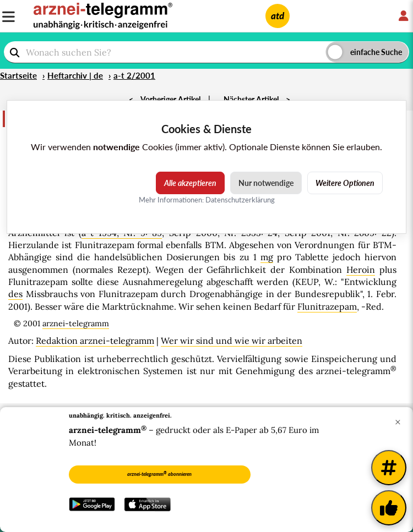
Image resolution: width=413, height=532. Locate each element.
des (15, 294)
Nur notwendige (266, 183)
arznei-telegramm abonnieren (159, 474)
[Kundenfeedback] (389, 508)
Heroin (361, 270)
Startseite (18, 75)
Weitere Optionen (345, 183)
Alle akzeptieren (190, 183)
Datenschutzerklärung (240, 200)
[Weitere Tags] (389, 468)
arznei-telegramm (76, 323)
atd (278, 16)
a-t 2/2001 (134, 75)
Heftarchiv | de (75, 75)
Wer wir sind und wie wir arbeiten (232, 341)
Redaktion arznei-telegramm (95, 341)
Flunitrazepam (327, 306)
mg (267, 257)
